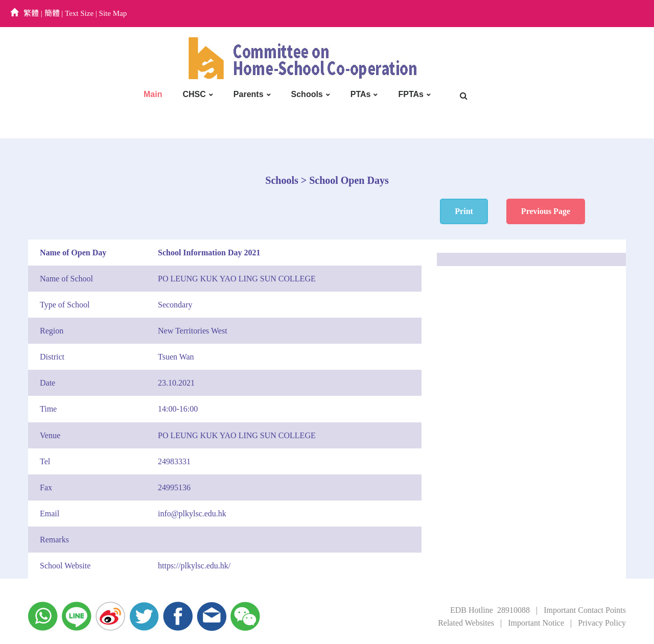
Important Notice (536, 623)
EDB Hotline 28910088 (490, 610)
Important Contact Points (585, 610)
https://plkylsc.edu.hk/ (194, 566)
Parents (249, 94)
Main (153, 94)
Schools (307, 94)
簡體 (52, 13)
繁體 (31, 13)
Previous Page (546, 211)
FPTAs (411, 94)
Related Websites (466, 623)
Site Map (113, 13)
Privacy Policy (602, 623)
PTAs (361, 94)
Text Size (79, 13)
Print (464, 211)
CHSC (194, 94)
